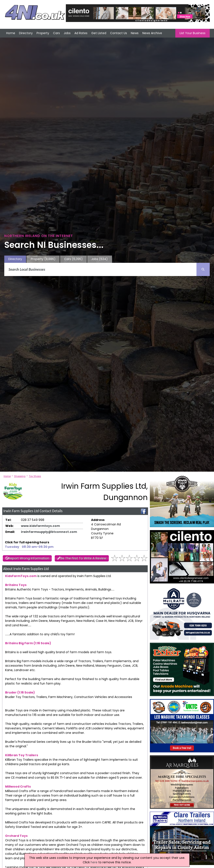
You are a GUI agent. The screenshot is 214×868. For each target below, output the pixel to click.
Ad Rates (81, 33)
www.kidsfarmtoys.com (40, 526)
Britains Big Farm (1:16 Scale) (28, 643)
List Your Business (193, 33)
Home (11, 33)
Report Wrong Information (29, 558)
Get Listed (99, 33)
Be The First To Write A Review (83, 558)
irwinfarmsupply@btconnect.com (49, 532)
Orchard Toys (16, 836)
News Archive (152, 33)
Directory (26, 33)
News (135, 33)
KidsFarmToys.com (21, 576)
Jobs (67, 33)
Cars (56, 33)
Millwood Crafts (18, 787)
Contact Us (119, 33)
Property (43, 33)
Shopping (20, 476)
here (94, 862)
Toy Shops (35, 476)
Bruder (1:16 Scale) (20, 692)
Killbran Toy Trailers (22, 755)
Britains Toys (16, 585)
